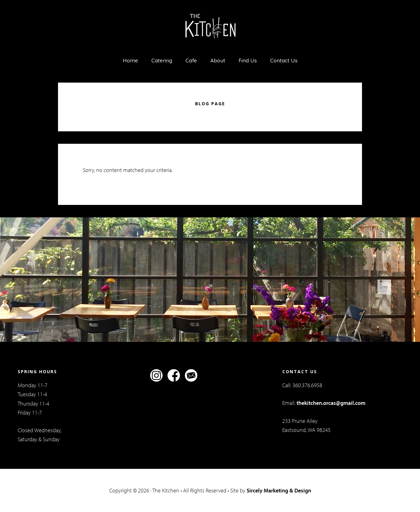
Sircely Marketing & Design (279, 490)
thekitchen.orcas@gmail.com (331, 403)
